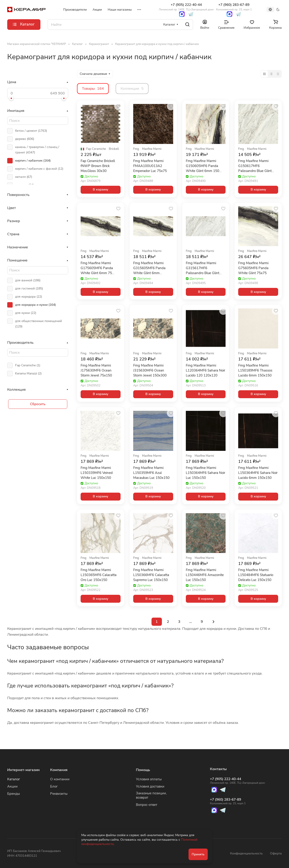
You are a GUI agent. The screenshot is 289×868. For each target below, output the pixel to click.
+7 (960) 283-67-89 (234, 7)
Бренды (14, 794)
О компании (60, 779)
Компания (59, 770)
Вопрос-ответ (147, 805)
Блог (54, 786)
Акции (12, 786)
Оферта (276, 853)
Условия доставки (150, 786)
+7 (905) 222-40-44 (186, 7)
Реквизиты (59, 794)
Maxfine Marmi (152, 149)
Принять (198, 854)
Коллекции (132, 89)
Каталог (14, 779)
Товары (93, 89)
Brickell (114, 149)
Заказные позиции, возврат (151, 795)
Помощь (143, 770)
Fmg (136, 149)
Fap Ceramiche (96, 149)
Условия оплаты (149, 779)
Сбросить (38, 404)
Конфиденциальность (246, 853)
